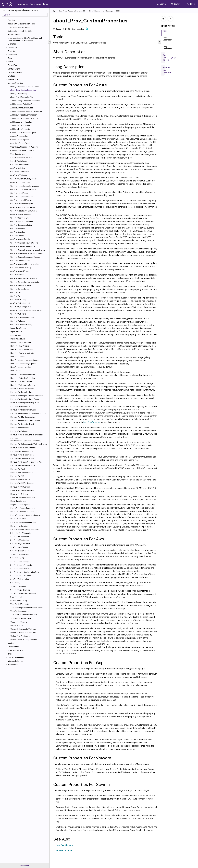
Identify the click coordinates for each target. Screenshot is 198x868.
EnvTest (11, 76)
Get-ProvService (17, 275)
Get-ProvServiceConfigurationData (25, 282)
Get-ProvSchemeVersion (20, 261)
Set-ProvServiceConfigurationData (24, 572)
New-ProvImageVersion (20, 346)
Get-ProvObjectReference (21, 214)
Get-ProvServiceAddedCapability (24, 278)
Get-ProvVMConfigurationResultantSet (26, 310)
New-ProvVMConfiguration (21, 381)
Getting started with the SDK (20, 31)
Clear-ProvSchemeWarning (21, 143)
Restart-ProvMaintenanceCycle (23, 522)
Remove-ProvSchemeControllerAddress (27, 435)
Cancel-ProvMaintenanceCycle (23, 133)
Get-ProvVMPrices (18, 321)
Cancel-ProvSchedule (19, 136)
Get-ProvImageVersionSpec (21, 197)
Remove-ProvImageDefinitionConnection (27, 396)
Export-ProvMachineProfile (21, 158)
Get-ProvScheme (17, 236)
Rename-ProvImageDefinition (22, 490)
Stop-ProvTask (16, 597)
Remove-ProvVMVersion (20, 487)
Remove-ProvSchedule (20, 428)
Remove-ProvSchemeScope (22, 451)
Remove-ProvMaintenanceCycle (23, 417)
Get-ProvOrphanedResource (22, 222)
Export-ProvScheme (18, 161)
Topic (165, 32)
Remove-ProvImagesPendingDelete (25, 403)
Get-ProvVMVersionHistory (21, 325)
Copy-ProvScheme (18, 154)
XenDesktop (13, 665)
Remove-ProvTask (18, 469)
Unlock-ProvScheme (19, 622)
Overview (12, 20)
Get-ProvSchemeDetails (20, 239)
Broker (11, 62)
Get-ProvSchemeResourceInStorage (25, 257)
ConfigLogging (14, 69)
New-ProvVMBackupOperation (23, 374)
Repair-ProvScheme (18, 501)
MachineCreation (15, 83)
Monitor (11, 643)
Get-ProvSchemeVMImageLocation (25, 264)
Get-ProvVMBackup (18, 300)
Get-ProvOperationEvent (20, 218)
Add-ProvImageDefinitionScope (23, 104)
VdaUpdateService (15, 661)
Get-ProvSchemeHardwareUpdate (24, 243)
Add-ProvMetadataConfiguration (24, 115)
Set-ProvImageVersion (19, 547)
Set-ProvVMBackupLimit (20, 590)
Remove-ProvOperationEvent (22, 424)
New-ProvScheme (18, 357)
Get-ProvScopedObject (20, 271)
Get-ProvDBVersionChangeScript (24, 179)
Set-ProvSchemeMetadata (21, 565)
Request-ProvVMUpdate (20, 505)
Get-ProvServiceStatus (20, 289)
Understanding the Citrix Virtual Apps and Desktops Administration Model (25, 39)
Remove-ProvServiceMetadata (23, 465)
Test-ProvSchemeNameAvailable (24, 615)
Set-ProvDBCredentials (20, 540)
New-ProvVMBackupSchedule (23, 378)
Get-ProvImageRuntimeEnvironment (25, 186)
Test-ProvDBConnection (20, 604)
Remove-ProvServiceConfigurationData (26, 462)
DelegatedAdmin (15, 72)
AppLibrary (12, 55)
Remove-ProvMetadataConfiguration (25, 421)
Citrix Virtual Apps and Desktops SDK (72, 11)
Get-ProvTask (16, 293)
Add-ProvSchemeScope (20, 125)
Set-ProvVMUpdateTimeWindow (23, 593)
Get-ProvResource (18, 229)
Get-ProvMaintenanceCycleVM (23, 207)
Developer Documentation (32, 4)
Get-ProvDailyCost (18, 168)
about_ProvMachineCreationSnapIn (25, 87)
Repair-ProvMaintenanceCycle (23, 497)
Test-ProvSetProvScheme (21, 618)
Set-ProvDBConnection (20, 537)
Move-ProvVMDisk (18, 339)
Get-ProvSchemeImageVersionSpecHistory (28, 250)
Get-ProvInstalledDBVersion (22, 200)
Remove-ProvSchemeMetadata (23, 448)
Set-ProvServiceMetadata (21, 576)
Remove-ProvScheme (19, 431)
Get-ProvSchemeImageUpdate (23, 246)
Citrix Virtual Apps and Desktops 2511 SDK (105, 11)
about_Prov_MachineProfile (22, 97)
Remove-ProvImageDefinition (22, 392)
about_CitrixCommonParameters (21, 24)
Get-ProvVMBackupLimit (20, 303)
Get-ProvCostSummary (20, 165)
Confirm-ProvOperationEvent (22, 150)
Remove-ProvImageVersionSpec (23, 410)
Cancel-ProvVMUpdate (20, 140)
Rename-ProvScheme (19, 494)
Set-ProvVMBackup (18, 586)
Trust (10, 654)
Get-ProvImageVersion (19, 193)
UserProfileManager (16, 658)
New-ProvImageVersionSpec (22, 349)
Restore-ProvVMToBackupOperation (25, 530)
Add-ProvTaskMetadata (20, 129)
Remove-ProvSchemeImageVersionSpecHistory (26, 439)
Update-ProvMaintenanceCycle (23, 633)
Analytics (12, 51)
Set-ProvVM (15, 583)
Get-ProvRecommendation (21, 225)
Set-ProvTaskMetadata (20, 579)
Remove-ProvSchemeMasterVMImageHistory (29, 444)
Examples (12, 44)
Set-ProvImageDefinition (20, 544)
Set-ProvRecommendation (21, 551)
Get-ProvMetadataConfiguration (23, 211)
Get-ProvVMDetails (18, 314)
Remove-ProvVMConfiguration (23, 483)
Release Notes (14, 35)
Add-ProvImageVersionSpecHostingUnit (27, 111)
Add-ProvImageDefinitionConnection (25, 101)
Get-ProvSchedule (18, 232)
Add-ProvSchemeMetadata (21, 122)
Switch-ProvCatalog (19, 601)
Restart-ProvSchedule (19, 526)
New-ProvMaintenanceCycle (22, 353)
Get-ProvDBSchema (18, 175)
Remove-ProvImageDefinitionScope (25, 399)
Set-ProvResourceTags (20, 554)
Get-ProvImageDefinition (20, 182)
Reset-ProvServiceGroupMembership (25, 515)
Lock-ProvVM (16, 335)
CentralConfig (14, 65)
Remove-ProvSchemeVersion (22, 455)
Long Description (167, 49)
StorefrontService (15, 650)
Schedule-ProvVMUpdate (21, 533)
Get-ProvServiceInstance (21, 286)
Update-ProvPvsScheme (20, 636)
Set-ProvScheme (17, 558)
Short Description (167, 40)
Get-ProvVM (15, 296)
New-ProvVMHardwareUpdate (23, 385)
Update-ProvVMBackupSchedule (24, 640)
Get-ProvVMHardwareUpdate (22, 318)
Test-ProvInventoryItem (20, 611)
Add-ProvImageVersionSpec (22, 108)
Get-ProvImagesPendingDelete (23, 190)
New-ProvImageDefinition (21, 342)
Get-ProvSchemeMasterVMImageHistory (27, 253)
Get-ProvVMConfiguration (21, 307)
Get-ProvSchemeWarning (21, 268)
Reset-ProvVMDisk (18, 519)
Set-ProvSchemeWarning (20, 569)
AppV (10, 58)
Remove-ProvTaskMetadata (22, 473)
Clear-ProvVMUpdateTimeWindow (24, 147)
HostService (13, 79)
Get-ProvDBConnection (20, 172)
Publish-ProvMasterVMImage (22, 389)
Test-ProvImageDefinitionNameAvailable (27, 608)
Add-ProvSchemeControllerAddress (25, 118)
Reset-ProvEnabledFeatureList (23, 508)
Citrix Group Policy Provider (19, 27)
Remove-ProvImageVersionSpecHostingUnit (28, 414)
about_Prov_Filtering (19, 94)
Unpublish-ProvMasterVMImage (23, 629)
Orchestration (14, 647)
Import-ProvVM (16, 332)
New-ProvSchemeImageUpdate (23, 364)
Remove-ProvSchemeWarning (22, 458)
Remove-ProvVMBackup (20, 480)
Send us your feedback (167, 70)
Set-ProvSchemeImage (20, 562)
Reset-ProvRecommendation (22, 512)
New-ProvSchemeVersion (21, 367)
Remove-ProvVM (17, 476)
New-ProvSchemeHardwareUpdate (25, 360)
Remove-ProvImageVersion (21, 406)
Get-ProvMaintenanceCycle (22, 204)
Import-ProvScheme (18, 328)
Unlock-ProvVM (17, 625)
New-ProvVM (16, 371)
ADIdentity (12, 48)
